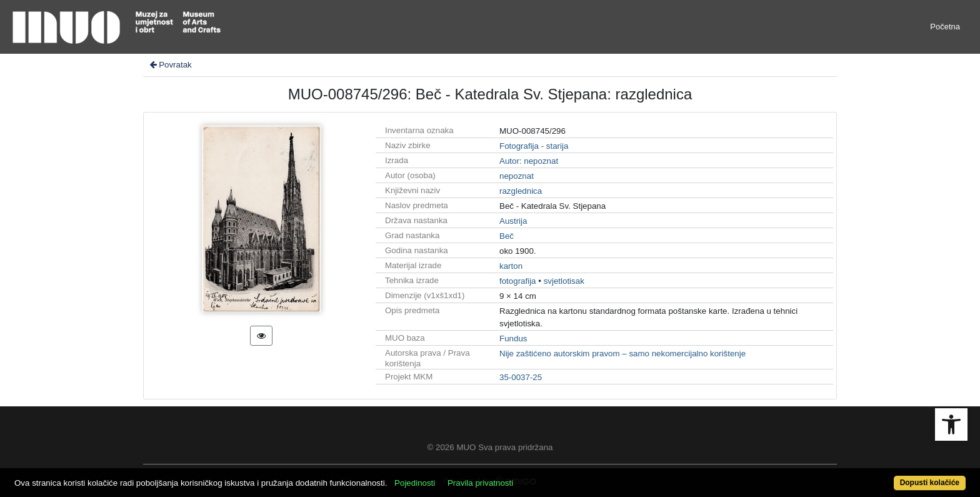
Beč (507, 236)
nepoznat (517, 176)
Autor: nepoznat (529, 161)
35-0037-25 (521, 377)
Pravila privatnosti (480, 483)
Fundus (513, 339)
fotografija (518, 281)
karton (511, 266)
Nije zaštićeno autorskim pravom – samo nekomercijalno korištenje (622, 354)
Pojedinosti (415, 483)
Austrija (513, 221)
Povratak (170, 65)
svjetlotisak (564, 281)
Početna (945, 27)
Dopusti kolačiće (930, 483)
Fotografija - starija (534, 146)
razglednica (521, 191)
